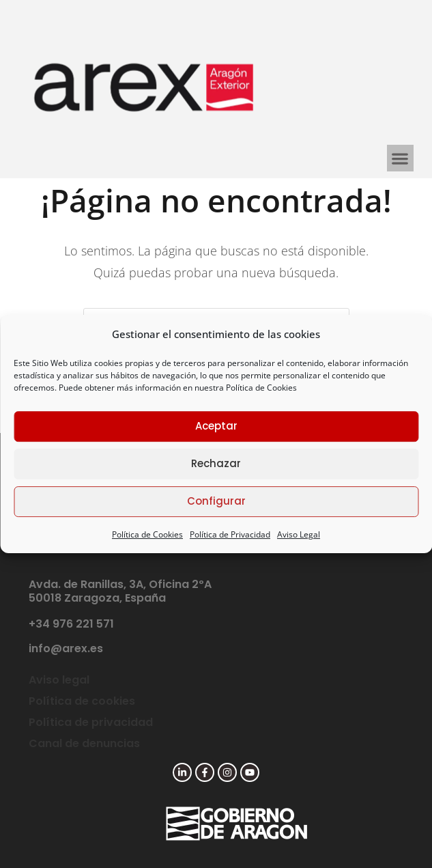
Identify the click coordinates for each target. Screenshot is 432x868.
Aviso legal (59, 680)
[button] (400, 158)
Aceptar (216, 426)
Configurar (216, 501)
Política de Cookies (261, 388)
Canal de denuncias (84, 743)
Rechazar (216, 463)
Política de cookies (82, 701)
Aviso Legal (299, 534)
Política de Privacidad (230, 534)
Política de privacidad (91, 722)
